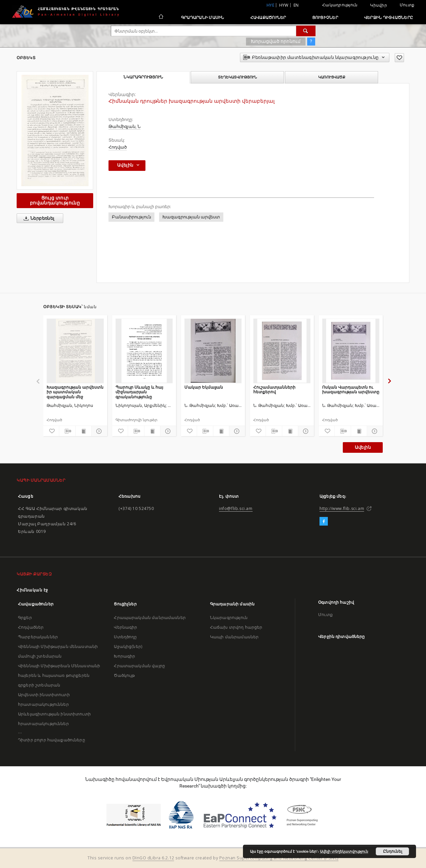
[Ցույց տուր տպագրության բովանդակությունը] (83, 431)
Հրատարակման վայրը (139, 666)
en (296, 5)
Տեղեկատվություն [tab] (237, 77)
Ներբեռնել (38, 218)
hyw (284, 5)
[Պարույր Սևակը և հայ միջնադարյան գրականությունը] (144, 351)
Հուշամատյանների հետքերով (274, 389)
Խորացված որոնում (276, 41)
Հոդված (118, 147)
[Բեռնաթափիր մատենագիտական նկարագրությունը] (67, 431)
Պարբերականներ (38, 637)
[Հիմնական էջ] (161, 17)
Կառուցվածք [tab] (332, 77)
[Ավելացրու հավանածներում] (399, 58)
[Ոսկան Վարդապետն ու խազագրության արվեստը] (351, 351)
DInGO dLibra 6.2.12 (153, 858)
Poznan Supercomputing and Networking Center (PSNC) (279, 858)
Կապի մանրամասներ (234, 637)
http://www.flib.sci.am (342, 508)
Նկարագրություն (229, 618)
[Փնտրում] (306, 31)
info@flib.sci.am (236, 508)
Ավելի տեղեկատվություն (344, 851)
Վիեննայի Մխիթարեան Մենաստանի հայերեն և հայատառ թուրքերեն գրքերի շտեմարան (59, 675)
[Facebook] (324, 522)
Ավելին (363, 447)
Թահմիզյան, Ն (124, 126)
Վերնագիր (125, 627)
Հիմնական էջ (32, 590)
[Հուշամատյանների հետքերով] (282, 351)
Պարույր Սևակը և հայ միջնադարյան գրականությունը (139, 392)
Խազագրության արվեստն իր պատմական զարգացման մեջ (75, 392)
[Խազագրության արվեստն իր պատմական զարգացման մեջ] (75, 351)
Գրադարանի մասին (203, 17)
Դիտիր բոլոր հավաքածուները (52, 740)
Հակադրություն (340, 5)
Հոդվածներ (31, 627)
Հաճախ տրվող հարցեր (236, 627)
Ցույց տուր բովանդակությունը (55, 200)
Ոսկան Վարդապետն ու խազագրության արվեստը (351, 389)
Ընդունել (393, 851)
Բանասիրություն (131, 217)
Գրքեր (25, 618)
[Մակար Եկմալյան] (213, 351)
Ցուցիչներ (325, 17)
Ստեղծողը (125, 637)
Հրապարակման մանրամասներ (150, 618)
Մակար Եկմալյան (204, 387)
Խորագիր (124, 656)
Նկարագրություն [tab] (143, 77)
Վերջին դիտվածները (389, 17)
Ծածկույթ (124, 675)
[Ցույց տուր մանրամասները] (98, 431)
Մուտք (407, 5)
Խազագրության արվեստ (191, 217)
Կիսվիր (379, 5)
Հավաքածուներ (268, 17)
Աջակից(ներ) (128, 646)
